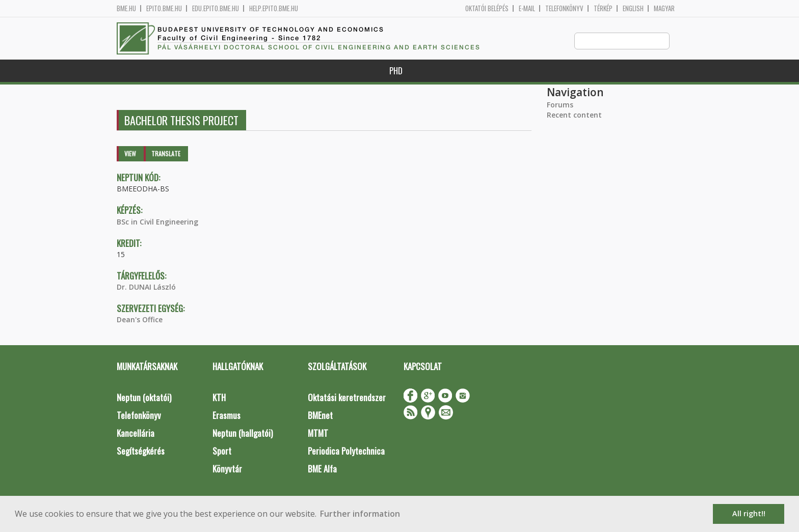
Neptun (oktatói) (144, 398)
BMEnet (320, 416)
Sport (222, 451)
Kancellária (136, 433)
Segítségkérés (141, 451)
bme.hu (126, 8)
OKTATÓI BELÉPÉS (487, 8)
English (633, 8)
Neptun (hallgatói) (243, 433)
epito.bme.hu (164, 8)
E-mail (527, 8)
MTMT (318, 433)
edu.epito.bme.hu (216, 8)
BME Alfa (322, 469)
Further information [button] (360, 514)
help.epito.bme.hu (274, 8)
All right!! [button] (749, 513)
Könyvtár (227, 469)
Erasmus (227, 416)
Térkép (603, 8)
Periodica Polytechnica (346, 451)
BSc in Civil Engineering (157, 222)
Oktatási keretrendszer (347, 398)
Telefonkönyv (564, 8)
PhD (396, 71)
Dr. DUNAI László (146, 287)
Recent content (574, 115)
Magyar (664, 8)
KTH (219, 398)
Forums (560, 105)
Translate (166, 154)
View (130, 154)
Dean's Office (140, 320)
